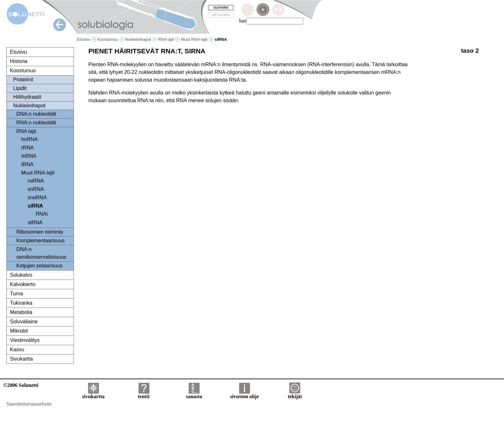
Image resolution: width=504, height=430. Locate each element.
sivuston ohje (244, 394)
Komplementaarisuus (40, 241)
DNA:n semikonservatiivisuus (41, 253)
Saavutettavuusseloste (29, 404)
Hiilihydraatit (27, 97)
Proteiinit (23, 80)
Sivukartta (21, 359)
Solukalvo (21, 275)
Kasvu (17, 349)
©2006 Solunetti (21, 385)
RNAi (42, 214)
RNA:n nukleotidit (36, 123)
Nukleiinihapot (141, 39)
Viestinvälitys (25, 340)
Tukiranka (21, 303)
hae (243, 21)
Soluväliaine (24, 322)
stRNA (35, 223)
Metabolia (21, 312)
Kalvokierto (23, 284)
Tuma (16, 294)
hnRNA (30, 139)
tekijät (295, 394)
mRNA (29, 156)
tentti (144, 394)
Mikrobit (19, 331)
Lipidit (20, 88)
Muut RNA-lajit (197, 39)
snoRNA (37, 197)
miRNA (36, 181)
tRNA (27, 164)
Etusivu (87, 39)
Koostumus (111, 39)
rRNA (27, 148)
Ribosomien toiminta (40, 232)
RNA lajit (169, 39)
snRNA (36, 189)
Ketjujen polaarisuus (40, 266)
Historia (19, 61)
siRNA (35, 206)
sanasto (194, 394)
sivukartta (93, 394)
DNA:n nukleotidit (36, 114)
